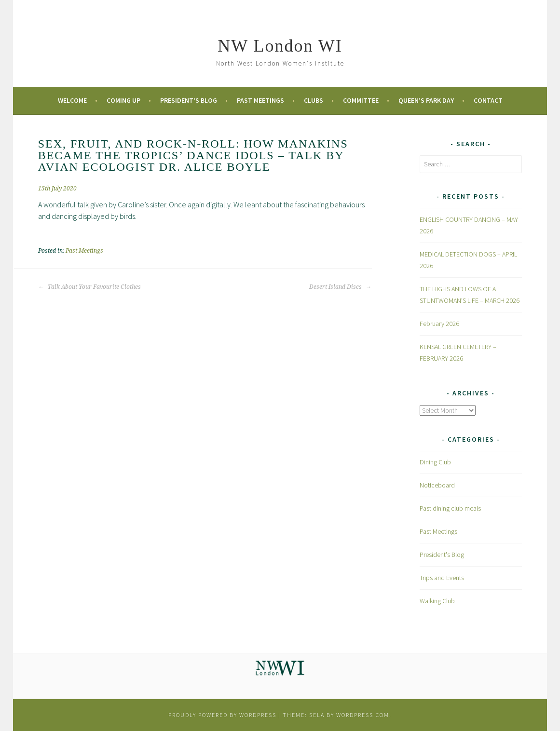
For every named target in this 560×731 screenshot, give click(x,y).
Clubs (314, 100)
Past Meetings (260, 100)
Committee (361, 100)
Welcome (72, 100)
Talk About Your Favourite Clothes (89, 287)
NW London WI (280, 46)
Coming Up (123, 100)
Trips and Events (442, 578)
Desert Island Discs (340, 287)
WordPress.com (363, 715)
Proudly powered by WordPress (222, 715)
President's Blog (442, 555)
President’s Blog (189, 100)
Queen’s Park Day (426, 100)
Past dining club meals (450, 508)
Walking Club (437, 601)
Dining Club (435, 462)
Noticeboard (437, 485)
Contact (488, 100)
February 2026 (439, 324)
